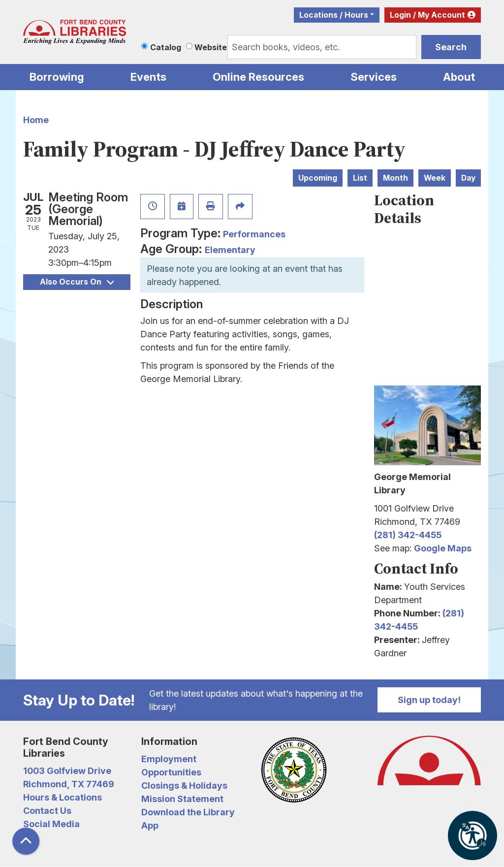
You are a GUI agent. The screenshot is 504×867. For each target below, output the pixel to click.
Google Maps (443, 548)
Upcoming (318, 178)
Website (211, 47)
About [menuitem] (459, 77)
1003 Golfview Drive (67, 771)
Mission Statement (182, 799)
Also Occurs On (77, 282)
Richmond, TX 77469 (69, 784)
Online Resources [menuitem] (258, 77)
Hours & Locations (63, 797)
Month (395, 178)
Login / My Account (427, 15)
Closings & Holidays (184, 786)
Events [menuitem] (148, 77)
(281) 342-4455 (408, 535)
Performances (254, 234)
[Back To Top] (26, 841)
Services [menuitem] (374, 77)
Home (36, 120)
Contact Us (47, 811)
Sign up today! (429, 700)
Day (468, 178)
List (360, 178)
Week (435, 178)
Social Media (51, 824)
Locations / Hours (334, 15)
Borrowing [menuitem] (57, 77)
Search (451, 47)
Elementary (230, 250)
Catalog (166, 47)
